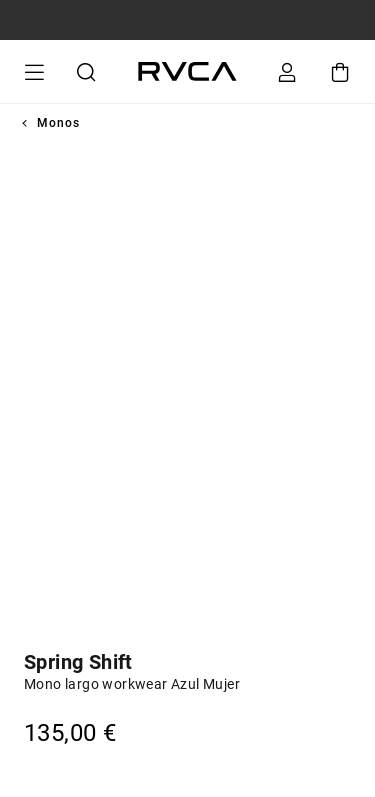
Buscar (83, 72)
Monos (58, 123)
